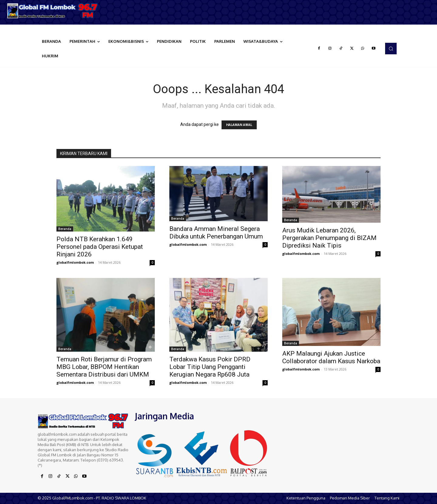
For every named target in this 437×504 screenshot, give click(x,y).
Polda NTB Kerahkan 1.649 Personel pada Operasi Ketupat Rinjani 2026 (100, 247)
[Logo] (55, 11)
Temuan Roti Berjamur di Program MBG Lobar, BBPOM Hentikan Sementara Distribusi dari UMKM (104, 367)
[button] (391, 49)
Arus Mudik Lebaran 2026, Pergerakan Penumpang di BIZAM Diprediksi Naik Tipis (329, 238)
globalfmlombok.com (75, 262)
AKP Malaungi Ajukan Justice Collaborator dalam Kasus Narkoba (331, 357)
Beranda (65, 229)
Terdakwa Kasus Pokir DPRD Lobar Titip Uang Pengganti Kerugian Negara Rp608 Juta (210, 367)
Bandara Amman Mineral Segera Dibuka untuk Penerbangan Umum (216, 233)
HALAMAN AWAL (239, 125)
